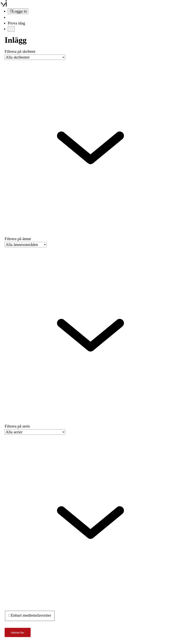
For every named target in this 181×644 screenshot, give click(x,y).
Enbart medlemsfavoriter (31, 615)
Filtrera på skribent (20, 51)
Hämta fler (18, 633)
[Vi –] (3, 5)
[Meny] (11, 29)
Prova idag (16, 23)
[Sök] (10, 17)
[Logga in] (18, 11)
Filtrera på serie (17, 426)
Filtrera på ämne (18, 239)
